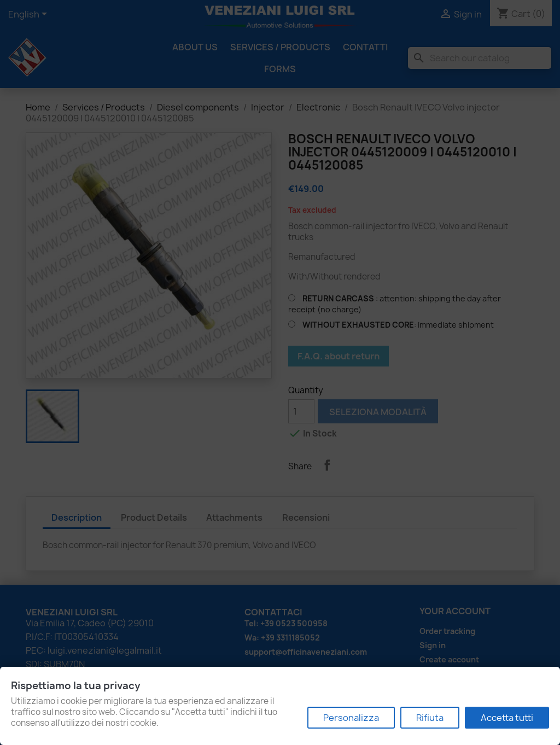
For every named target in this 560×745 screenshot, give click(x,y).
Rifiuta (430, 718)
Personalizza (351, 718)
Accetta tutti (507, 718)
